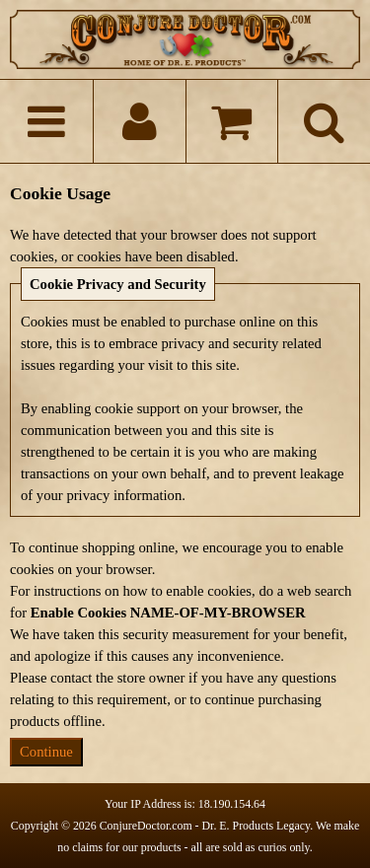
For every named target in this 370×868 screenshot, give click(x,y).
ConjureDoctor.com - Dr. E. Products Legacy (205, 826)
